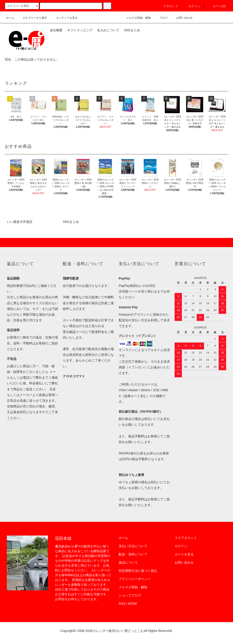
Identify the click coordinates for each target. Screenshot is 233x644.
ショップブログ (130, 595)
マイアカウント (186, 538)
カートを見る (184, 554)
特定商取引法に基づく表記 (138, 571)
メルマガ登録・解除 (136, 18)
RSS (122, 604)
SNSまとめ (132, 30)
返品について (128, 562)
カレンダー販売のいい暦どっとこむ (118, 631)
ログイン (192, 6)
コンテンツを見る (64, 18)
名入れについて (108, 30)
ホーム (10, 18)
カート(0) (217, 6)
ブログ (161, 18)
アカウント (168, 6)
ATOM (132, 604)
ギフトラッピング (80, 30)
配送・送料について (133, 554)
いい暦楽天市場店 (20, 222)
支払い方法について (133, 546)
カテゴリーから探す (32, 18)
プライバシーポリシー (135, 579)
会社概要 (56, 30)
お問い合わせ (182, 18)
